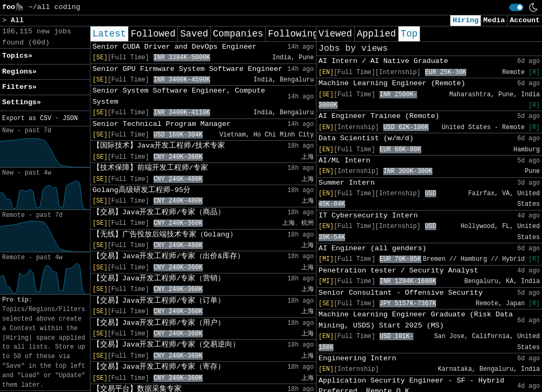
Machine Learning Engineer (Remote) (392, 83)
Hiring (466, 20)
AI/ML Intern (345, 161)
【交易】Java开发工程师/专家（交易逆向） (166, 345)
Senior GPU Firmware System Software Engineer (188, 69)
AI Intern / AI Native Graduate (383, 61)
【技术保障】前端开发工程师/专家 (150, 168)
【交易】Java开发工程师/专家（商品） (159, 212)
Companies (238, 34)
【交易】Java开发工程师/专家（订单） (159, 301)
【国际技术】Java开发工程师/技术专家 (159, 146)
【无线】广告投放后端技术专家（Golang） (165, 235)
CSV (45, 118)
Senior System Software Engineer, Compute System (179, 96)
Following (293, 34)
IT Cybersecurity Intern (368, 216)
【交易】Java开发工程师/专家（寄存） (159, 367)
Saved (194, 34)
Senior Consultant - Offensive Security (401, 293)
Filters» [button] (19, 87)
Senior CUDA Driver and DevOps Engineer (175, 47)
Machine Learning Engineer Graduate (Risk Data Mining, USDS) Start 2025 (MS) (416, 320)
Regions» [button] (19, 72)
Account (525, 20)
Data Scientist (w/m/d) (366, 138)
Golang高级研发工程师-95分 (142, 190)
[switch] (516, 7)
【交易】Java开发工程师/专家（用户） (159, 323)
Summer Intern (347, 183)
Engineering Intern (358, 358)
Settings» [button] (21, 102)
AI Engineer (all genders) (373, 248)
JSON (70, 118)
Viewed (335, 34)
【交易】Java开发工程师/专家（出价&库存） (169, 256)
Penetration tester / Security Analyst (399, 271)
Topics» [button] (17, 56)
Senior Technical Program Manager (162, 124)
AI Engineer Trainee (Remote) (379, 116)
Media (494, 20)
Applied (376, 34)
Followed (153, 34)
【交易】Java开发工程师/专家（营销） (159, 279)
